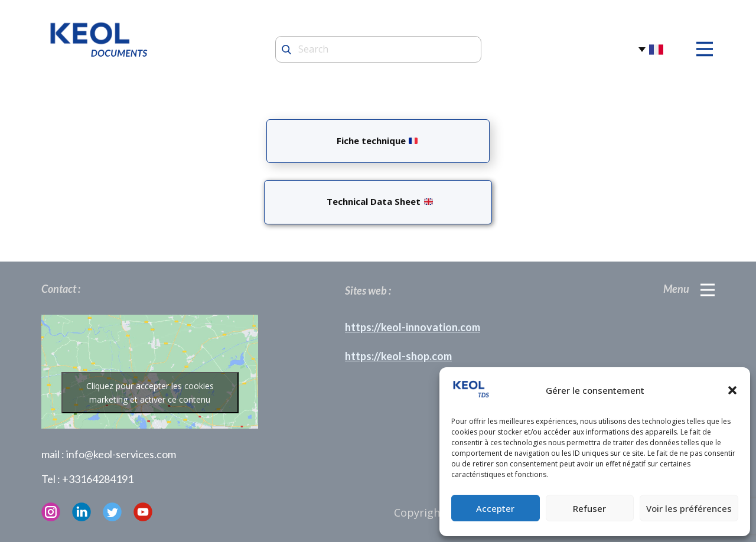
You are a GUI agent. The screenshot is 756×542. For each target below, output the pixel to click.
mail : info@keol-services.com (109, 454)
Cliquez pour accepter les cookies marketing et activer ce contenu (150, 393)
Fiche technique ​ (377, 141)
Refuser (589, 508)
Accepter (495, 508)
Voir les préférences (689, 508)
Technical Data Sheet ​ (377, 201)
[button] (732, 390)
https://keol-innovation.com (413, 327)
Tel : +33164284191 (87, 479)
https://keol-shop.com (398, 356)
